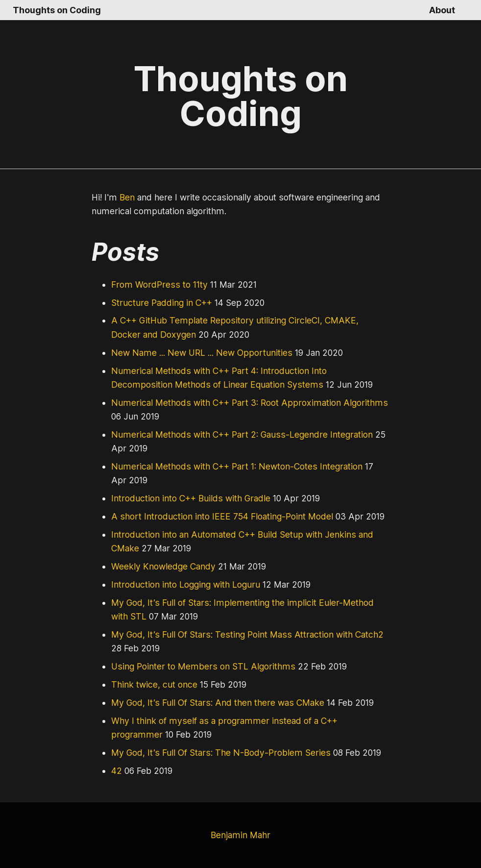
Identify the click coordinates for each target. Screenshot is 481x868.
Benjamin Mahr (240, 835)
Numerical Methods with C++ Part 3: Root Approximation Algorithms (240, 403)
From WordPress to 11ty (158, 285)
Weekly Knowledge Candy (161, 567)
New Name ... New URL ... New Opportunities (198, 353)
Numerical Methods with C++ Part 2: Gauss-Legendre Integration (235, 435)
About (443, 10)
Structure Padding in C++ (160, 303)
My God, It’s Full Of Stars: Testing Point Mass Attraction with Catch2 (240, 635)
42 (116, 771)
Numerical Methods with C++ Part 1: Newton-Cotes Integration (230, 467)
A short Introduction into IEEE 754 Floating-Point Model (216, 517)
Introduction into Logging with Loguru (182, 585)
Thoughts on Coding (55, 10)
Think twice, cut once (151, 685)
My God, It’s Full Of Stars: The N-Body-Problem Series (216, 753)
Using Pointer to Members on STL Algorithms (197, 667)
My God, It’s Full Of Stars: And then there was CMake (213, 703)
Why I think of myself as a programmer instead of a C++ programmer (242, 721)
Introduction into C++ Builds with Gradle (187, 498)
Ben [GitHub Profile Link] (126, 198)
